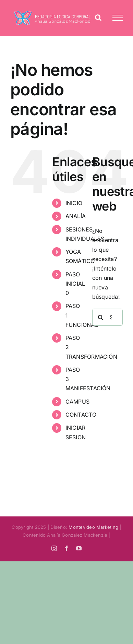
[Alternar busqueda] (98, 17)
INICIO (74, 203)
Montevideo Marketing (93, 527)
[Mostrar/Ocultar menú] (118, 18)
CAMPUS (77, 402)
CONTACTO (81, 415)
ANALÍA (76, 216)
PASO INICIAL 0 (75, 284)
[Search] (101, 317)
